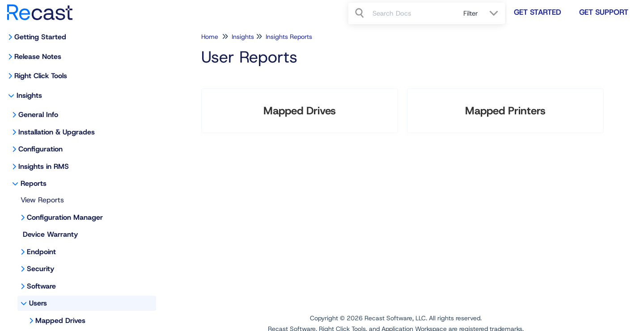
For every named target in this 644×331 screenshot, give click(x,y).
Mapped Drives (60, 321)
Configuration (40, 149)
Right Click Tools (41, 76)
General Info (38, 115)
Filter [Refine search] (472, 13)
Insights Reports (289, 37)
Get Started (538, 12)
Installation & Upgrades (57, 132)
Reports (34, 183)
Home (210, 37)
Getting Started (40, 37)
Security (40, 269)
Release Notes (38, 57)
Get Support (604, 12)
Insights (29, 95)
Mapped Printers (505, 111)
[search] (413, 13)
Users (38, 303)
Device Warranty (50, 234)
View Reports (42, 200)
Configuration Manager (65, 217)
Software (41, 286)
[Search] (360, 13)
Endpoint (41, 252)
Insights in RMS (44, 166)
